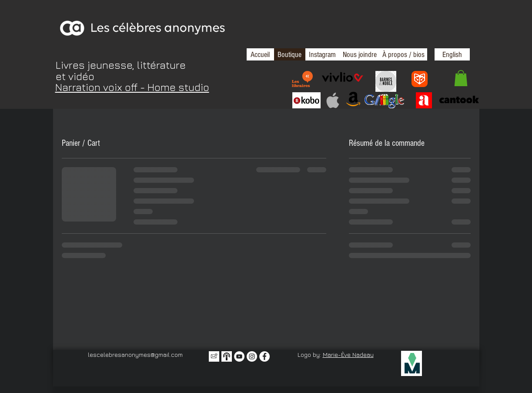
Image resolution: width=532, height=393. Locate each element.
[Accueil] (260, 54)
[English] (452, 54)
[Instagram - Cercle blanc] (252, 356)
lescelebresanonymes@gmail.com (135, 354)
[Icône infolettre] (214, 356)
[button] (461, 78)
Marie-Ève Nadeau (348, 354)
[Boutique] (289, 54)
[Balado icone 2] (227, 356)
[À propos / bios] (403, 54)
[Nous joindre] (360, 54)
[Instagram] (322, 54)
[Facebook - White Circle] (264, 356)
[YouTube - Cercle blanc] (239, 356)
